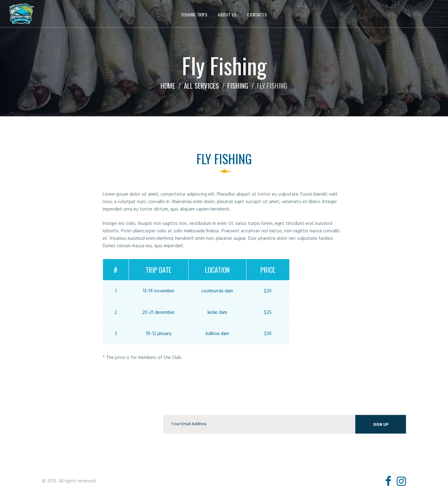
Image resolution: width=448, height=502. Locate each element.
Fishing (238, 86)
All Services (201, 86)
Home (168, 86)
